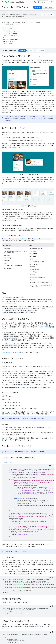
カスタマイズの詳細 (44, 327)
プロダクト (10, 22)
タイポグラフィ (7, 376)
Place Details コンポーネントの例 (12, 352)
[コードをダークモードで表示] (50, 466)
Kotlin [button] (5, 462)
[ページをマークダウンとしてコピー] (43, 57)
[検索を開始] (35, 2)
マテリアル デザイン (20, 372)
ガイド (19, 24)
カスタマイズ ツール (14, 117)
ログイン (52, 2)
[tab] (5, 462)
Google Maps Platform (20, 22)
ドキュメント (31, 22)
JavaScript (41, 51)
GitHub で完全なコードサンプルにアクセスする (21, 551)
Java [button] (11, 462)
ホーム (4, 22)
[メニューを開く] (3, 2)
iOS (31, 51)
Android (5, 7)
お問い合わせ (49, 7)
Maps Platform (17, 2)
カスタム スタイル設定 (28, 388)
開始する (38, 7)
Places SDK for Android (19, 7)
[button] (28, 545)
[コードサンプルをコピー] (53, 466)
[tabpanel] (28, 502)
